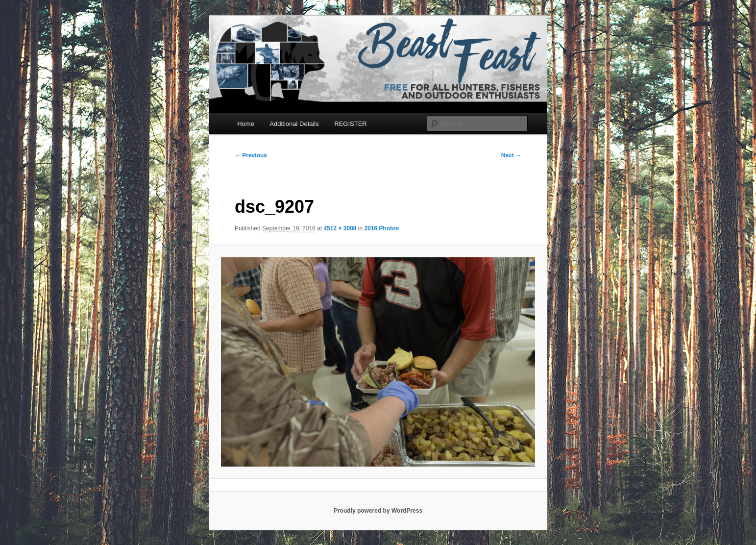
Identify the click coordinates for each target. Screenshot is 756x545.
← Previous (251, 155)
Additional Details (294, 124)
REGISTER (350, 124)
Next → (511, 155)
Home (246, 124)
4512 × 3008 (340, 228)
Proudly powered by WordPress (378, 511)
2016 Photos (382, 228)
